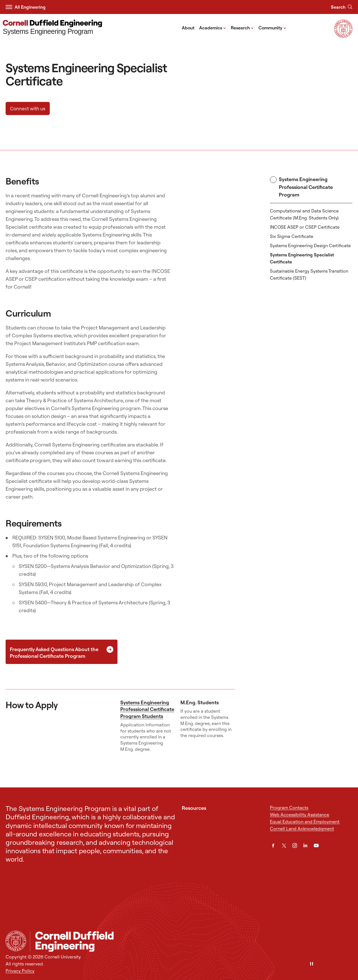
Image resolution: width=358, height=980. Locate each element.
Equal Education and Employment (305, 822)
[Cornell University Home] (16, 941)
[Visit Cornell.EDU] (343, 36)
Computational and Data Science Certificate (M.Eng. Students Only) (304, 214)
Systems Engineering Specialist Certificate (302, 258)
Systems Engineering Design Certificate (310, 245)
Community (272, 27)
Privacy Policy (20, 971)
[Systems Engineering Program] (52, 28)
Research (242, 27)
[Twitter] (284, 845)
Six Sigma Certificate (292, 236)
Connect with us (28, 108)
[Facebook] (273, 845)
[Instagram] (295, 845)
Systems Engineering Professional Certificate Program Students (147, 709)
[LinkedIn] (305, 845)
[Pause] (312, 964)
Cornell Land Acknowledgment (302, 829)
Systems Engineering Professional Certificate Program (301, 187)
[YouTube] (316, 845)
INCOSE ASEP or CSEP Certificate (305, 227)
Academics (213, 27)
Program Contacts (289, 808)
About (188, 28)
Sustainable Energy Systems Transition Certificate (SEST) (309, 274)
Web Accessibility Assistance (300, 815)
